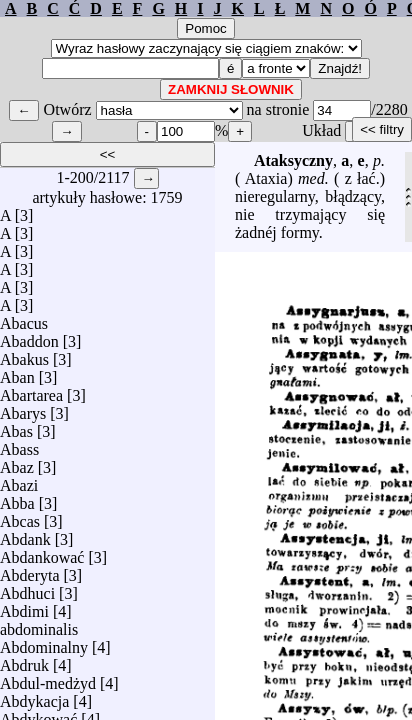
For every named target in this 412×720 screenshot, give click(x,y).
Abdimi (24, 606)
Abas (16, 426)
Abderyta (30, 570)
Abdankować (42, 552)
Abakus (24, 354)
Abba (17, 498)
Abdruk (24, 660)
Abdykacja (34, 696)
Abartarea (31, 390)
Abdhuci (27, 588)
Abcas (20, 516)
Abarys (23, 408)
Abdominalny (44, 642)
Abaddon (29, 336)
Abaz (17, 462)
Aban (17, 372)
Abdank (25, 534)
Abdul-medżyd (48, 678)
